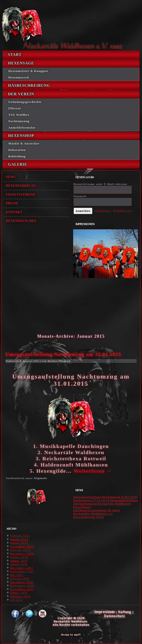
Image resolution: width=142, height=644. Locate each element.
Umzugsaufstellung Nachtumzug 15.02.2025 (105, 497)
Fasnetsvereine (21, 195)
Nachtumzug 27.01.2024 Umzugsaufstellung (105, 500)
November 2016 (21, 582)
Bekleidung (17, 156)
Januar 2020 (19, 557)
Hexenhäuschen (21, 221)
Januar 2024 (19, 539)
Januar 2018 (19, 564)
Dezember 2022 (22, 546)
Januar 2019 (19, 561)
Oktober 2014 (20, 596)
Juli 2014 (16, 600)
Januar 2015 (19, 593)
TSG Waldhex (19, 115)
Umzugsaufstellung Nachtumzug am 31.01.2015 (63, 354)
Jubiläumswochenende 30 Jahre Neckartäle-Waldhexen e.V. (97, 512)
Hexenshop (21, 136)
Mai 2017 (17, 575)
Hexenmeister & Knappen (28, 71)
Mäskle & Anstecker (24, 143)
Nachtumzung (19, 121)
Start (15, 55)
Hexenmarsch (19, 77)
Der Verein (21, 94)
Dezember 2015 (22, 589)
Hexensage (21, 63)
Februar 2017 (20, 578)
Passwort (80, 196)
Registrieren (122, 211)
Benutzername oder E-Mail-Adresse (100, 184)
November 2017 (22, 568)
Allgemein (40, 478)
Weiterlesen (93, 471)
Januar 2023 (19, 543)
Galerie (18, 164)
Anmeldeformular (22, 127)
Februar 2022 (20, 550)
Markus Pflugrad (59, 361)
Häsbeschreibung (29, 85)
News (11, 177)
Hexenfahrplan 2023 (88, 517)
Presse (12, 203)
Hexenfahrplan (21, 186)
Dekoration (17, 150)
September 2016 (22, 586)
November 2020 (22, 553)
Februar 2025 (20, 536)
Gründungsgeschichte (25, 102)
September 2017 (22, 571)
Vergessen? (103, 211)
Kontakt (14, 212)
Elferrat (15, 108)
